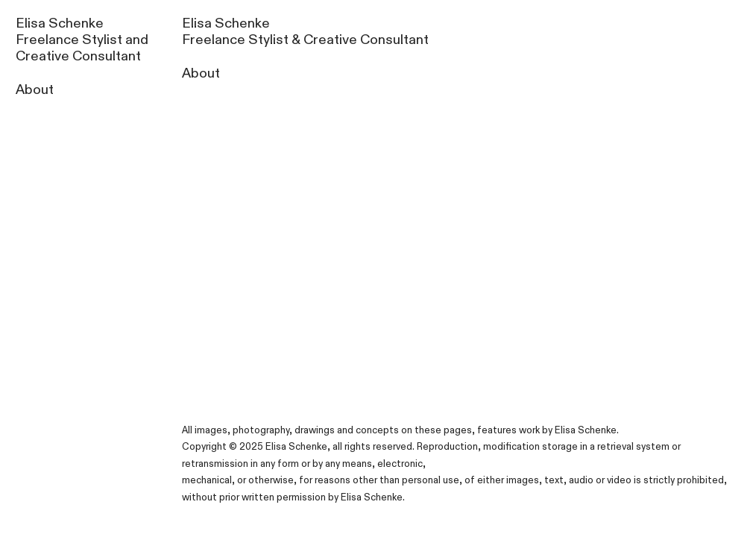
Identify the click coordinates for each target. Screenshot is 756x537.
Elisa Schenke (60, 23)
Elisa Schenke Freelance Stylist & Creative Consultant (305, 32)
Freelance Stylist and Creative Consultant (82, 48)
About (35, 90)
